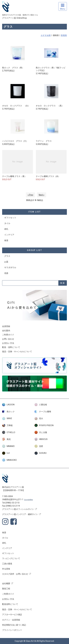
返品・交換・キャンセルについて (17, 351)
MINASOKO (9, 460)
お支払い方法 (8, 343)
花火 (39, 419)
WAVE (7, 419)
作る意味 (6, 569)
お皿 (6, 262)
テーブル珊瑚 (43, 412)
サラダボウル (10, 267)
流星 (39, 446)
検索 (63, 283)
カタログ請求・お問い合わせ (15, 574)
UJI (6, 453)
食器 (6, 240)
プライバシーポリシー (12, 630)
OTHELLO (9, 432)
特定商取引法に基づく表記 (14, 625)
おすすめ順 (46, 35)
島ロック (8, 412)
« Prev (30, 195)
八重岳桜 (41, 405)
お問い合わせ (8, 339)
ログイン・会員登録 (11, 620)
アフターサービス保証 (12, 615)
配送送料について (10, 604)
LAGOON (8, 405)
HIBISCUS (41, 439)
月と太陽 (41, 432)
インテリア (9, 235)
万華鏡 (7, 425)
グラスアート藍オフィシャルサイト (18, 509)
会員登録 (6, 326)
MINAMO (8, 446)
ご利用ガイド (8, 335)
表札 (6, 229)
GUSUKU (41, 453)
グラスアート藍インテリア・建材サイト (20, 514)
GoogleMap (29, 500)
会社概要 (6, 583)
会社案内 (6, 331)
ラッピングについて (11, 558)
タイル (7, 223)
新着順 (64, 35)
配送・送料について (11, 347)
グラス (7, 256)
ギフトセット (10, 218)
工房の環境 (7, 564)
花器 (6, 273)
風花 (6, 439)
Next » (42, 195)
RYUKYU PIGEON (44, 425)
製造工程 (6, 589)
